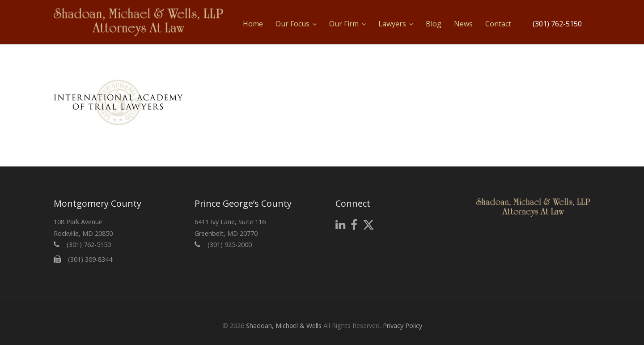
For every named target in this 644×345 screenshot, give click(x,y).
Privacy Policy (402, 326)
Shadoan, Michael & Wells (284, 326)
